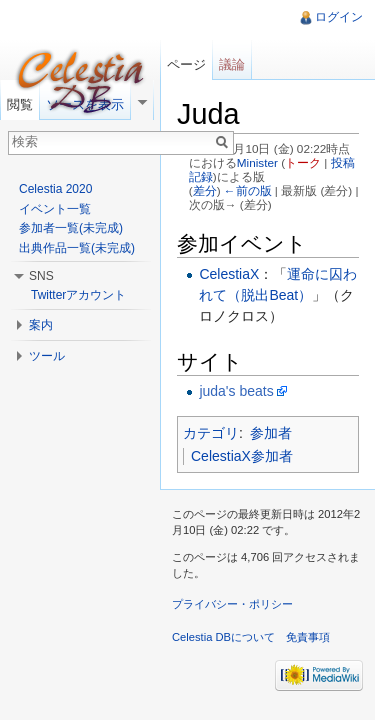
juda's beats (236, 391)
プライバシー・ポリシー (232, 604)
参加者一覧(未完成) (71, 228)
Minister (257, 162)
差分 (205, 190)
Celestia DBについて (223, 637)
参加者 (271, 433)
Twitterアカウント (78, 295)
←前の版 (248, 190)
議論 (232, 64)
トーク (303, 162)
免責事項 (308, 637)
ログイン (339, 17)
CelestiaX (229, 274)
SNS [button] (41, 276)
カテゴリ (211, 433)
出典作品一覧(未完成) (77, 248)
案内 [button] (41, 325)
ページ (186, 64)
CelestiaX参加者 (242, 456)
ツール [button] (47, 356)
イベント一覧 (55, 209)
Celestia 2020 (55, 189)
